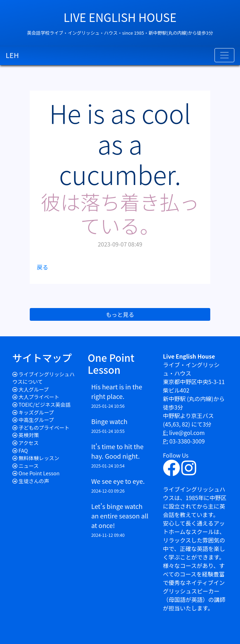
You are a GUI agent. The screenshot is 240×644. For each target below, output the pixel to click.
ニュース (28, 466)
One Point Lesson (39, 473)
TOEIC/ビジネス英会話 (44, 404)
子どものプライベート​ (44, 427)
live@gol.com (187, 433)
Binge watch (109, 421)
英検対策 (29, 435)
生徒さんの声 (34, 481)
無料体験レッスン (39, 458)
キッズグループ (36, 412)
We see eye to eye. (118, 481)
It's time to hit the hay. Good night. (118, 451)
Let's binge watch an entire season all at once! (120, 516)
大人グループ (33, 389)
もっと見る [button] (120, 314)
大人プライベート (39, 397)
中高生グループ (36, 420)
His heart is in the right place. (117, 391)
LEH (12, 55)
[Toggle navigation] (224, 55)
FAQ (23, 450)
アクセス (28, 443)
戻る (42, 267)
